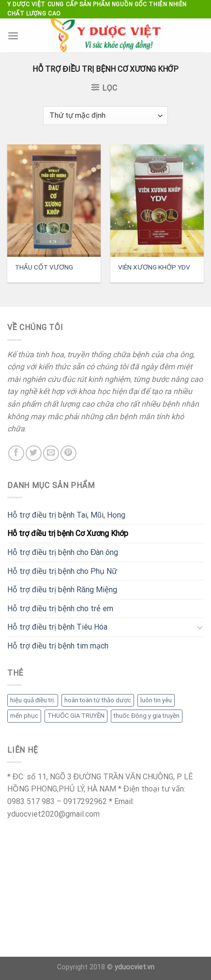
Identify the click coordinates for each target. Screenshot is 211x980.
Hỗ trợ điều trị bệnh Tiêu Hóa (57, 627)
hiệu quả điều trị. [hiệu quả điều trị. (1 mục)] (33, 700)
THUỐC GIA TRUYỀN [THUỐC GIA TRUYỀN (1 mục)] (76, 716)
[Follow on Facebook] (16, 453)
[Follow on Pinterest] (68, 453)
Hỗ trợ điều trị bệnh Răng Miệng (62, 590)
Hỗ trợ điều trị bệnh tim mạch (58, 646)
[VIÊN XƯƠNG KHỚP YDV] (157, 201)
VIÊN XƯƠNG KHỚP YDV (154, 267)
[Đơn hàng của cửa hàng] (105, 116)
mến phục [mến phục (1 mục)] (24, 716)
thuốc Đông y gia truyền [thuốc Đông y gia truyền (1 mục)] (147, 716)
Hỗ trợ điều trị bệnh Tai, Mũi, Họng (66, 515)
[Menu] (13, 36)
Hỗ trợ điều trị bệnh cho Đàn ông (63, 552)
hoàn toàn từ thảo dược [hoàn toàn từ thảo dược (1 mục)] (98, 700)
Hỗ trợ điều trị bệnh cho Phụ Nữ (62, 571)
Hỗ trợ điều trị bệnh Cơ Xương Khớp (68, 533)
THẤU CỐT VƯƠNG (44, 267)
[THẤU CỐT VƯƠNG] (54, 201)
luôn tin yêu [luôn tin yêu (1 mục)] (156, 700)
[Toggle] (200, 627)
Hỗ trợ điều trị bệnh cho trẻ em (60, 609)
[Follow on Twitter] (34, 453)
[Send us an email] (51, 453)
